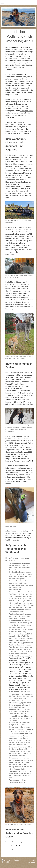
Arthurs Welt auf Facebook (14, 846)
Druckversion (7, 860)
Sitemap (16, 860)
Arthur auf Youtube (12, 850)
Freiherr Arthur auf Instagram (15, 842)
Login (33, 860)
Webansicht (31, 862)
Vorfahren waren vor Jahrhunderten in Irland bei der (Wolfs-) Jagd (19, 113)
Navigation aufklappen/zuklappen (18, 3)
